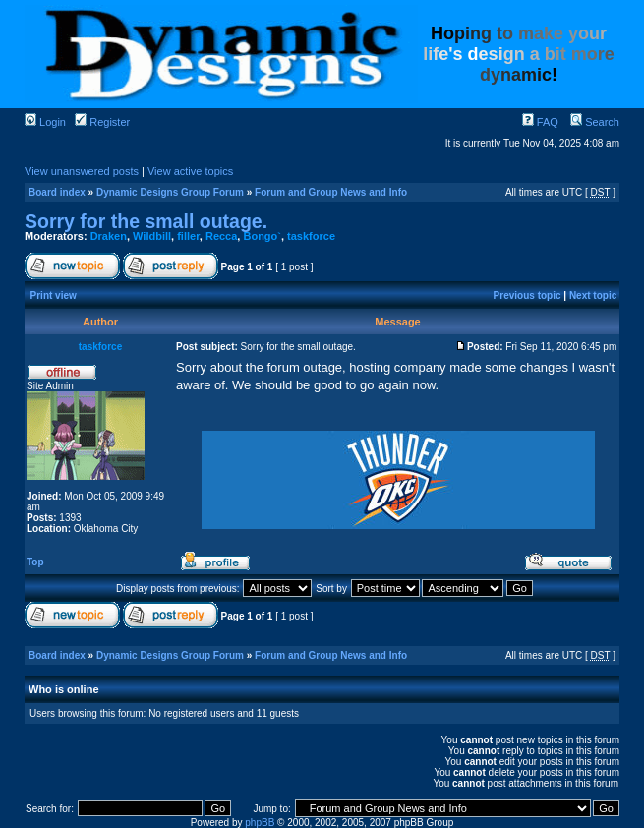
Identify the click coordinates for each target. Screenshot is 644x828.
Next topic (593, 296)
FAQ (540, 122)
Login (45, 122)
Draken (109, 236)
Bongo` (262, 236)
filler (188, 236)
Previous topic (527, 296)
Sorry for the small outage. (146, 221)
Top (35, 562)
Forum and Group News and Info (331, 192)
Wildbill (152, 236)
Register (102, 122)
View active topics (190, 171)
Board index (57, 192)
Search (595, 122)
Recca (221, 236)
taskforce (311, 236)
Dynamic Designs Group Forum (170, 192)
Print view (54, 296)
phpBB (260, 823)
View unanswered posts (82, 171)
